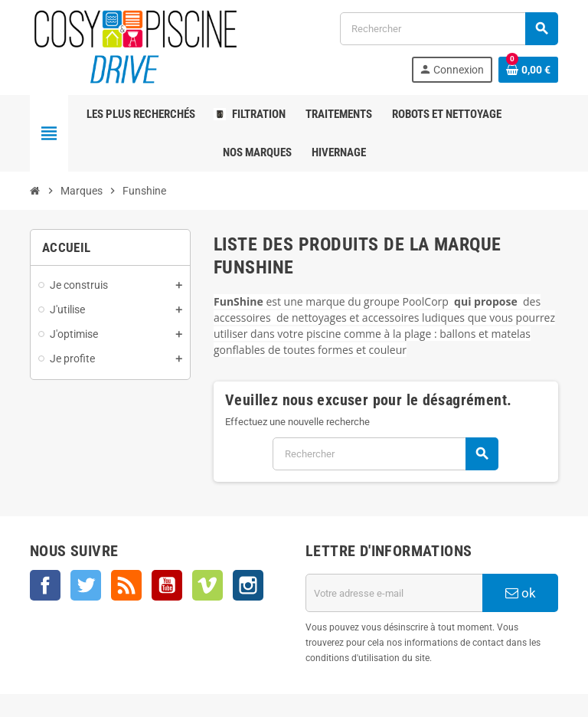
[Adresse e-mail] (394, 593)
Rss (126, 585)
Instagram (248, 585)
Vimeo (207, 585)
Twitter (86, 585)
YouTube (167, 585)
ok (521, 593)
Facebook (45, 585)
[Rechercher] (449, 29)
